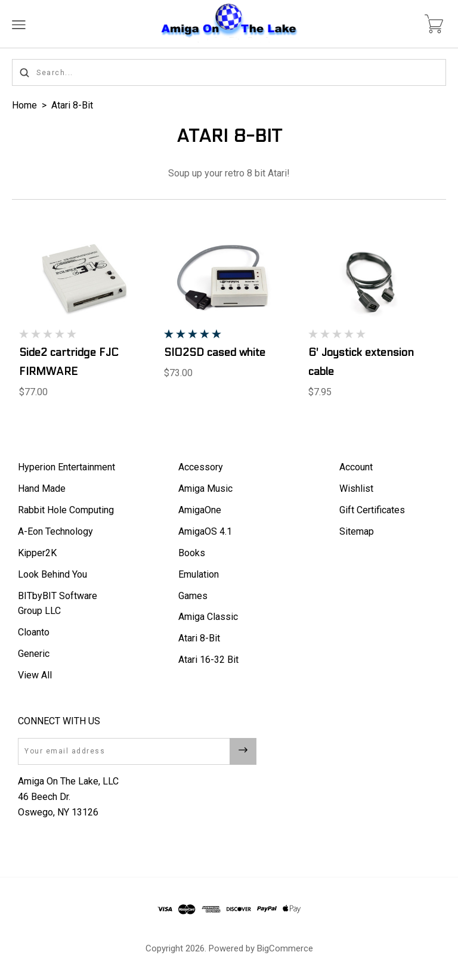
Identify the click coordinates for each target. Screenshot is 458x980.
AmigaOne (200, 510)
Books (192, 553)
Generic (34, 654)
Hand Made (42, 489)
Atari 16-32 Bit (208, 660)
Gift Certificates (372, 510)
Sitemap (357, 531)
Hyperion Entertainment (66, 467)
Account (356, 467)
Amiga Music (205, 489)
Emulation (199, 574)
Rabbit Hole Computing (66, 510)
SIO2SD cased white (215, 353)
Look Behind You (52, 574)
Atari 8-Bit (72, 105)
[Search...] (229, 72)
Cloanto (34, 632)
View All (35, 675)
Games (193, 596)
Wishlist (356, 489)
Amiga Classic (208, 617)
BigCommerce (285, 948)
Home (24, 105)
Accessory (201, 467)
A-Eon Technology (55, 531)
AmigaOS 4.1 (205, 531)
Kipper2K (37, 553)
